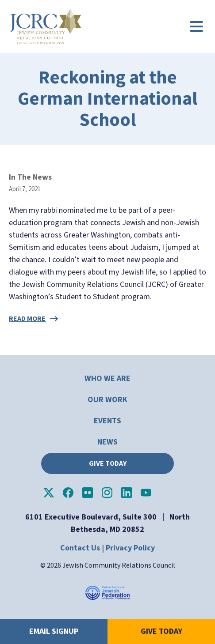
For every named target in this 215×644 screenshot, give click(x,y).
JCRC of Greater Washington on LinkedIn (127, 493)
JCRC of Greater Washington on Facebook (68, 493)
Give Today (108, 463)
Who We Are (107, 378)
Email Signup (54, 631)
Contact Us (80, 548)
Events (107, 421)
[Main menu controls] (196, 26)
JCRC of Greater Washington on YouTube (146, 493)
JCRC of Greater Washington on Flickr (88, 493)
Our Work (107, 400)
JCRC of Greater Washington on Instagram (107, 493)
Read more (27, 319)
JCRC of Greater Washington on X (49, 493)
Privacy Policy (130, 548)
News (107, 442)
